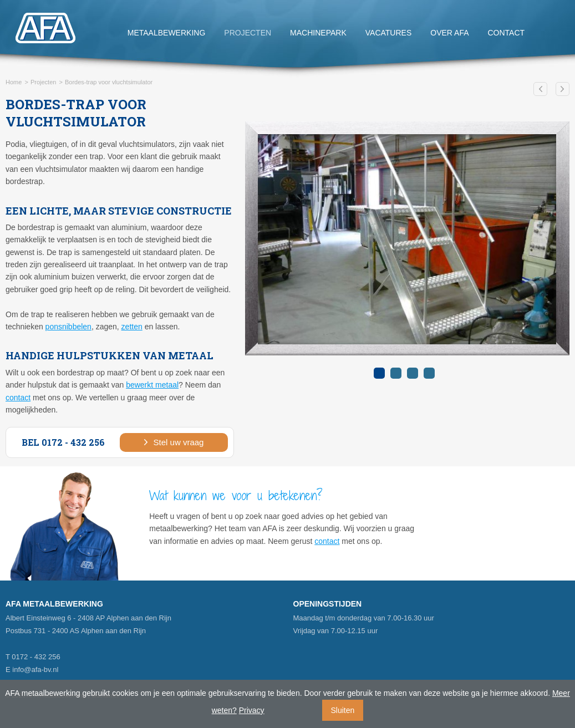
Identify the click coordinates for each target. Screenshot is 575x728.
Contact (507, 33)
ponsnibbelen (68, 327)
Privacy (252, 710)
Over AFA (449, 33)
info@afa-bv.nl (35, 670)
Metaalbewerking (167, 33)
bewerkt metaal (152, 385)
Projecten (248, 33)
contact (18, 398)
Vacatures (389, 33)
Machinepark (318, 33)
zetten (132, 327)
